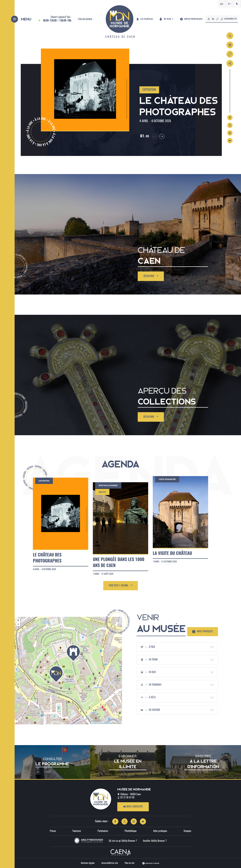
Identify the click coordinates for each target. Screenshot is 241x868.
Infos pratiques (160, 831)
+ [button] (18, 620)
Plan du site (129, 863)
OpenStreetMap (106, 723)
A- (229, 4)
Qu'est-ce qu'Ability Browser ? (123, 841)
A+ (222, 4)
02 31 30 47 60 (127, 798)
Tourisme (77, 831)
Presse (53, 831)
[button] (150, 136)
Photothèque (131, 831)
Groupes (187, 831)
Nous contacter (133, 807)
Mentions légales (88, 863)
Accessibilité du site (110, 863)
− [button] (18, 624)
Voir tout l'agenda (121, 585)
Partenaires (103, 831)
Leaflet (94, 723)
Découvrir (151, 276)
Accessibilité (222, 19)
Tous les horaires (85, 19)
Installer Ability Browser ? (155, 841)
